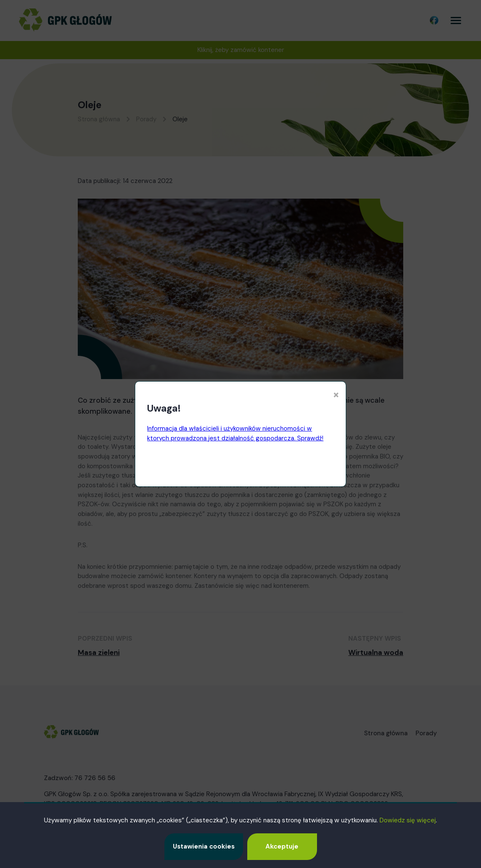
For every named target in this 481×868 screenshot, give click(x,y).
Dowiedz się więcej (408, 820)
